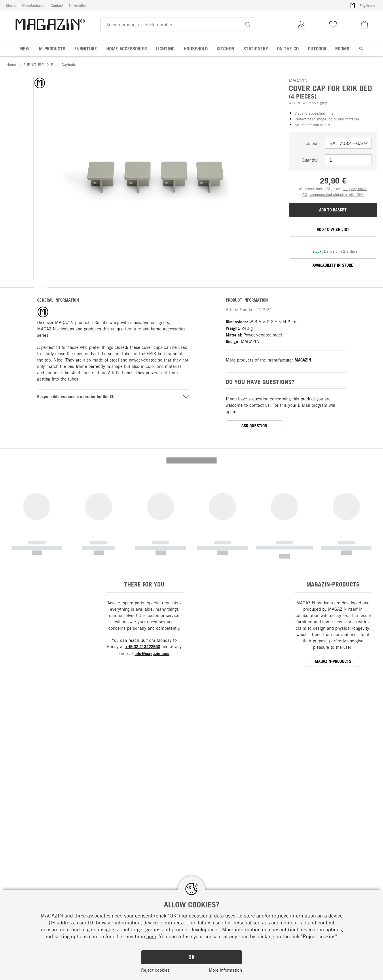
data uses (225, 915)
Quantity (310, 160)
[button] (41, 286)
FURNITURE (34, 65)
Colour (312, 143)
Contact (57, 5)
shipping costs (355, 189)
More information (225, 970)
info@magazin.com (152, 551)
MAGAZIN (303, 360)
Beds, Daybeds (63, 65)
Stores (11, 5)
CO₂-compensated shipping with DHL (333, 194)
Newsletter (78, 5)
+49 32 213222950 (143, 544)
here (151, 936)
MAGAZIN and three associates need (82, 915)
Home (11, 65)
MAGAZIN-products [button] (333, 558)
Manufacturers (33, 5)
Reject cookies (155, 970)
